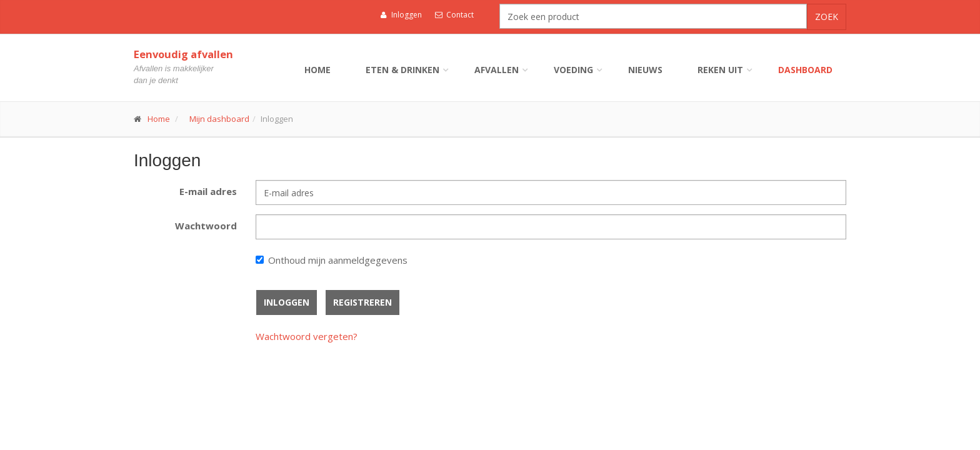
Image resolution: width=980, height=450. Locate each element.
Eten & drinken (402, 70)
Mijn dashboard (219, 119)
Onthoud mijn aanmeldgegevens (338, 260)
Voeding (573, 70)
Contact (454, 15)
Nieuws (645, 70)
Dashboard (805, 70)
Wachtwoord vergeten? (307, 336)
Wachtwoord (206, 226)
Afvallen (497, 70)
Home (317, 70)
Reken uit (720, 70)
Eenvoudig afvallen (183, 54)
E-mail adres (208, 191)
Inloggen (401, 15)
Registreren (362, 302)
